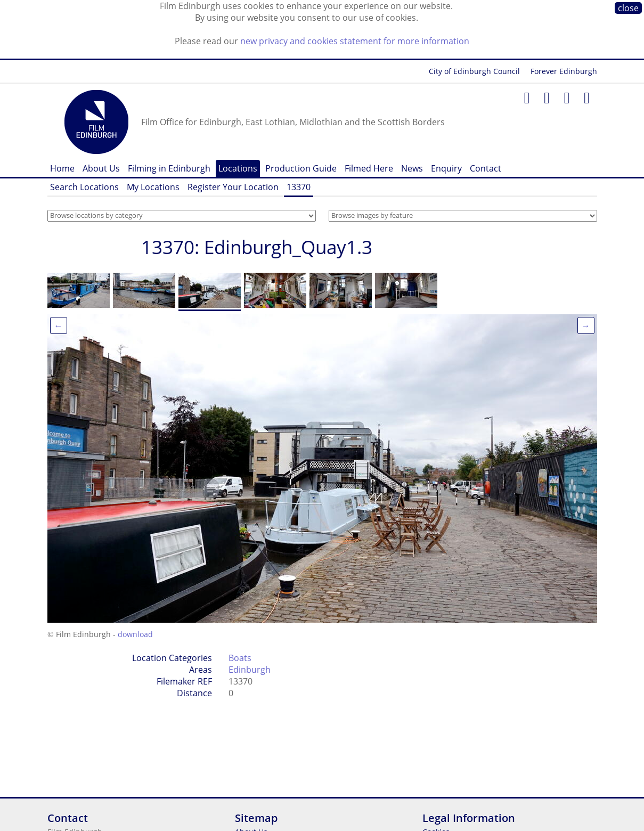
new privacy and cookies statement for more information (355, 41)
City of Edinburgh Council (474, 71)
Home (62, 168)
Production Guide (301, 168)
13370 (299, 187)
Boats (240, 658)
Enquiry (446, 168)
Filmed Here (369, 168)
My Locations (153, 187)
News (412, 168)
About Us (101, 168)
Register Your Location (233, 187)
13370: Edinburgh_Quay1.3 (257, 247)
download (135, 634)
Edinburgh (250, 670)
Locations (238, 168)
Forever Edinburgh (564, 71)
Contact (486, 168)
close (628, 8)
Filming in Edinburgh (169, 168)
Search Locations (84, 187)
